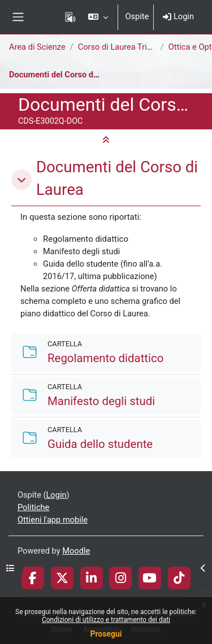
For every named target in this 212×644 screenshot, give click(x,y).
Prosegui (106, 634)
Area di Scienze (37, 47)
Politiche (33, 507)
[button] (98, 17)
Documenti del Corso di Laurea (66, 75)
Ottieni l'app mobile (53, 520)
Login (178, 16)
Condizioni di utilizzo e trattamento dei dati (106, 620)
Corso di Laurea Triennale (125, 47)
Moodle (76, 551)
